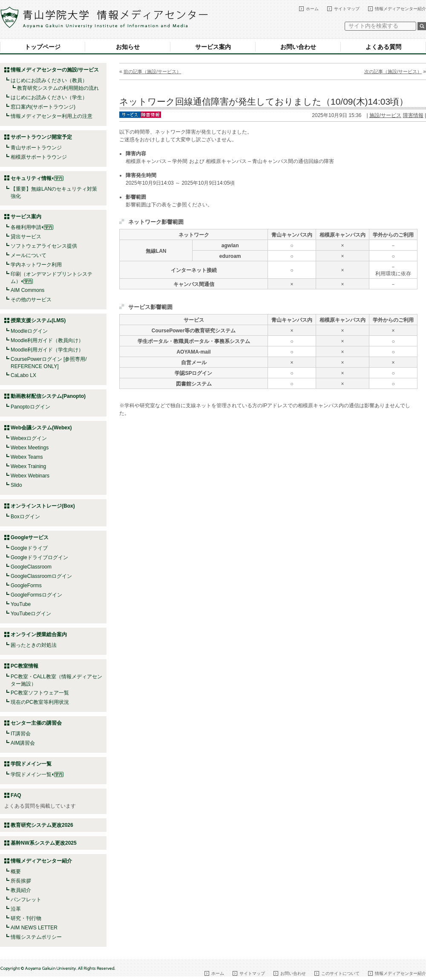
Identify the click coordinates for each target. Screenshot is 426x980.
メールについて (29, 255)
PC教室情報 (24, 666)
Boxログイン (25, 517)
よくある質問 (383, 47)
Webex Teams (27, 457)
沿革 (16, 909)
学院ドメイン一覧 (37, 774)
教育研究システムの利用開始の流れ (58, 88)
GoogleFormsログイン (36, 595)
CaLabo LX (23, 375)
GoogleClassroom (31, 567)
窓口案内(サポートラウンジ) (43, 107)
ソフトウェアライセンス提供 (44, 246)
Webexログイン (29, 438)
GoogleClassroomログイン (41, 576)
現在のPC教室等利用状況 (40, 702)
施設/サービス (385, 115)
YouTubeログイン (31, 614)
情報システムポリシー (36, 937)
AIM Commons (27, 290)
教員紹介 (21, 890)
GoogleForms (26, 586)
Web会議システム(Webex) (41, 428)
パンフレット (26, 900)
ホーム (312, 9)
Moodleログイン (29, 331)
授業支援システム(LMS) (38, 320)
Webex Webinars (30, 476)
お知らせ (128, 47)
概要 (16, 871)
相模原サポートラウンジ (39, 157)
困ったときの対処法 (34, 645)
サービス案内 (213, 47)
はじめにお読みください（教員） (49, 80)
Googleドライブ (29, 548)
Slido (16, 485)
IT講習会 (21, 734)
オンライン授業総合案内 (39, 634)
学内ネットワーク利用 (36, 265)
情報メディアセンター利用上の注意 (52, 116)
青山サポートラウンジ (36, 148)
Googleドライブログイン (39, 557)
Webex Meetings (30, 448)
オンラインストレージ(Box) (43, 506)
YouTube (21, 604)
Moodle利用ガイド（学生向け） (47, 350)
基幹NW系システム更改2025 (44, 843)
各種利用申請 (26, 227)
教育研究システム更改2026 (42, 825)
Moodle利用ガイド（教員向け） (47, 340)
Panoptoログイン (30, 407)
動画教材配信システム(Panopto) (48, 396)
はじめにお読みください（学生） (49, 97)
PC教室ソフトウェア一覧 (40, 693)
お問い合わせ (298, 47)
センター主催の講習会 (36, 723)
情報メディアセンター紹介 (400, 9)
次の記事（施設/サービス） (393, 71)
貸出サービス (26, 237)
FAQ (16, 795)
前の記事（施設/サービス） (152, 71)
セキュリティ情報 (37, 178)
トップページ (43, 47)
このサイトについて (340, 973)
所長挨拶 (21, 881)
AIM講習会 (23, 743)
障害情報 (413, 115)
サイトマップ (347, 9)
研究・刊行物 (26, 918)
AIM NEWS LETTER (34, 928)
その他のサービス (31, 300)
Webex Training (28, 466)
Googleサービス (30, 537)
